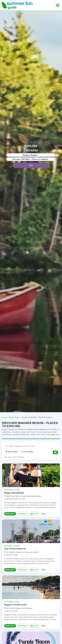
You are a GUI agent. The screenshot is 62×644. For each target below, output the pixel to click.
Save (43, 514)
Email (34, 514)
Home (4, 417)
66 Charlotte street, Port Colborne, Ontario (22, 552)
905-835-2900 (12, 555)
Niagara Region (14, 417)
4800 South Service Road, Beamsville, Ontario (24, 496)
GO (31, 165)
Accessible (27, 452)
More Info (10, 514)
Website (23, 514)
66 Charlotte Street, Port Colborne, (19, 608)
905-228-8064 (12, 611)
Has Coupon (12, 452)
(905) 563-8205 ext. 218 (15, 499)
